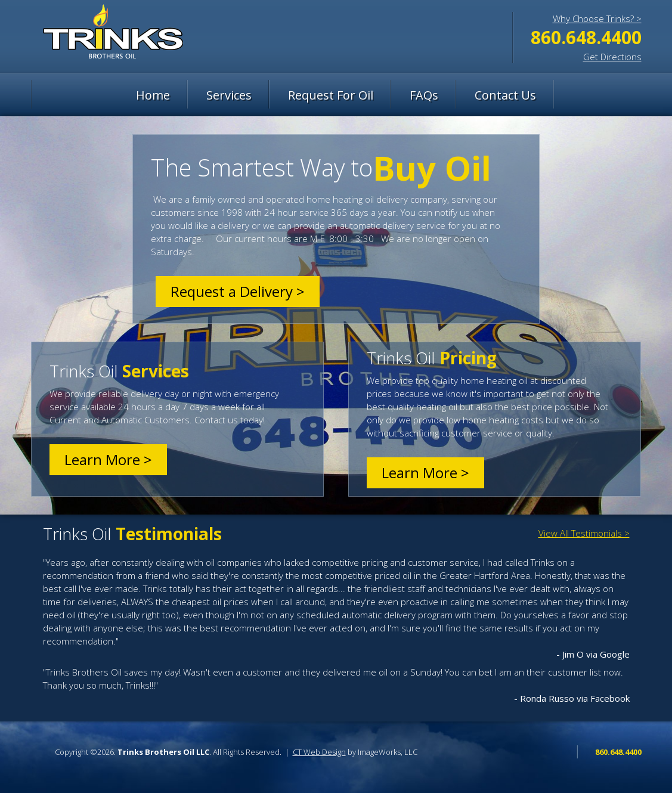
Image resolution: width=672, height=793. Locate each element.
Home (153, 95)
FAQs (424, 95)
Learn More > (108, 459)
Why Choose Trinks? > (597, 18)
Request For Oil (331, 95)
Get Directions (612, 57)
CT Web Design (319, 752)
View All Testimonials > (584, 533)
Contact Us (505, 95)
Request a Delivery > (238, 291)
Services (229, 95)
